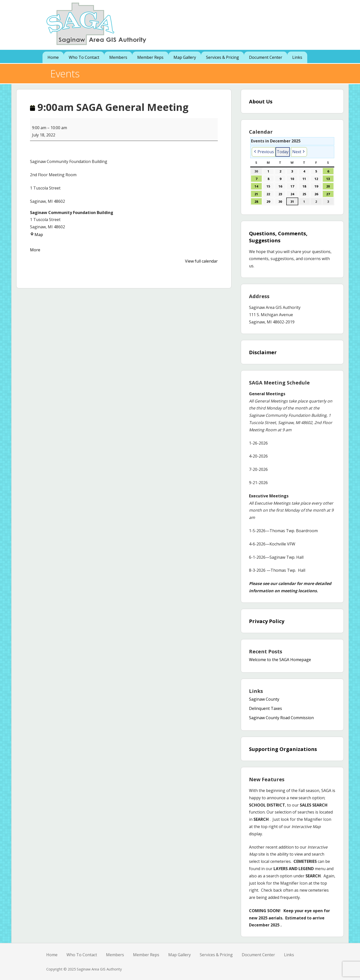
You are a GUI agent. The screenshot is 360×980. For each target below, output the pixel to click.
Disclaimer (263, 352)
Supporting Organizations (283, 749)
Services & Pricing (222, 57)
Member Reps (150, 57)
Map (36, 235)
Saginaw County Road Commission (281, 718)
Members (118, 57)
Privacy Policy (267, 621)
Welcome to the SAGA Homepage (280, 660)
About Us (261, 102)
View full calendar (201, 261)
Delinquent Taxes (265, 708)
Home (53, 57)
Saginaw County (264, 699)
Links (297, 57)
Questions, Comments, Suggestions (278, 237)
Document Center (266, 57)
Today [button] (283, 152)
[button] (263, 152)
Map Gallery (185, 57)
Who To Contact (84, 57)
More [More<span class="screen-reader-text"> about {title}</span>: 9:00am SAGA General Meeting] (35, 250)
